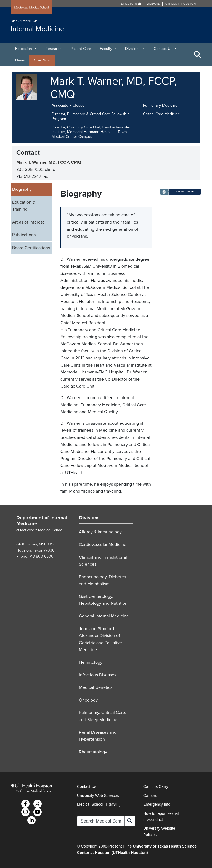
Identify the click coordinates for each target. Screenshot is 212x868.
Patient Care (81, 49)
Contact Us (164, 49)
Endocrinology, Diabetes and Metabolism (102, 581)
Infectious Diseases (98, 675)
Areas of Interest (28, 222)
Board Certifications (31, 248)
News (20, 60)
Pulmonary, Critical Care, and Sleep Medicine (103, 716)
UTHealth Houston (181, 4)
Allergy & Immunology (100, 532)
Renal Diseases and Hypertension (98, 736)
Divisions (133, 49)
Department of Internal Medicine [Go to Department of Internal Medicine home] (42, 521)
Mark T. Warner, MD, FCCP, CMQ (49, 162)
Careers (150, 796)
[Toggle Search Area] (198, 55)
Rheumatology (93, 752)
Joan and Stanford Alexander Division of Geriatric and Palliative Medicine (100, 639)
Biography (22, 189)
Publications (24, 235)
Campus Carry (156, 786)
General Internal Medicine (104, 616)
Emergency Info (157, 804)
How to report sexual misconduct (161, 816)
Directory (131, 4)
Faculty (107, 49)
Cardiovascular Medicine (103, 545)
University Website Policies (159, 831)
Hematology (91, 662)
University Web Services (98, 796)
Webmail (153, 4)
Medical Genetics (96, 687)
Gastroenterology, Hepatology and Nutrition (103, 600)
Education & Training (24, 206)
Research (53, 49)
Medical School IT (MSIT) (99, 804)
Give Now (42, 60)
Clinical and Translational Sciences (103, 561)
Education (24, 49)
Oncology (88, 700)
